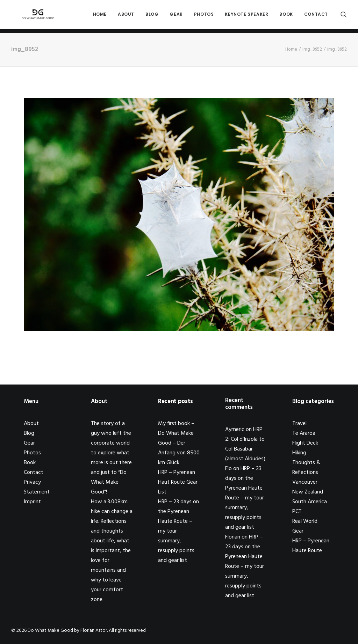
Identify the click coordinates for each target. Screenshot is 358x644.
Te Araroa (304, 433)
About (126, 16)
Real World (305, 521)
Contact (316, 16)
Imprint (32, 502)
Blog (152, 16)
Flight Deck (305, 443)
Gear (176, 16)
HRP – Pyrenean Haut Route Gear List (178, 482)
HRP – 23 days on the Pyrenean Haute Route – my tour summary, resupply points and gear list (245, 498)
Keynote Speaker (246, 16)
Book (286, 16)
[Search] (344, 16)
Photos (204, 16)
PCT (297, 512)
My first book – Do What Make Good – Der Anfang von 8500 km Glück (179, 443)
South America (310, 502)
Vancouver (305, 482)
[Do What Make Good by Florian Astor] (35, 16)
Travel (299, 424)
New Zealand (308, 492)
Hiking (299, 453)
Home (100, 16)
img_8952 (312, 49)
